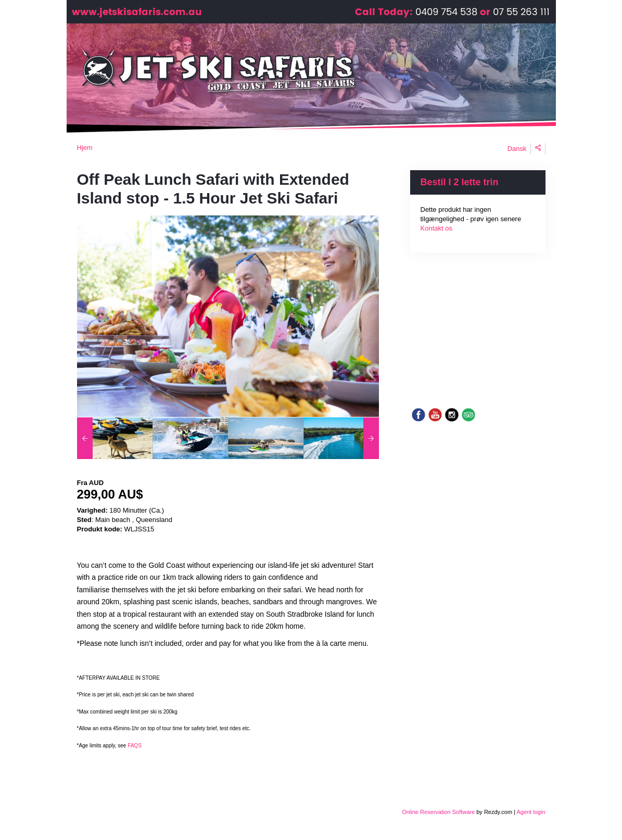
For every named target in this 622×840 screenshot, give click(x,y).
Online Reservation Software (438, 812)
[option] (115, 438)
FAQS (134, 746)
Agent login (531, 812)
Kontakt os (436, 228)
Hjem (85, 148)
